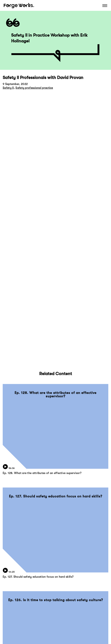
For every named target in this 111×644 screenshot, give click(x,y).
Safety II (8, 88)
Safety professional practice (34, 88)
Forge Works (19, 6)
